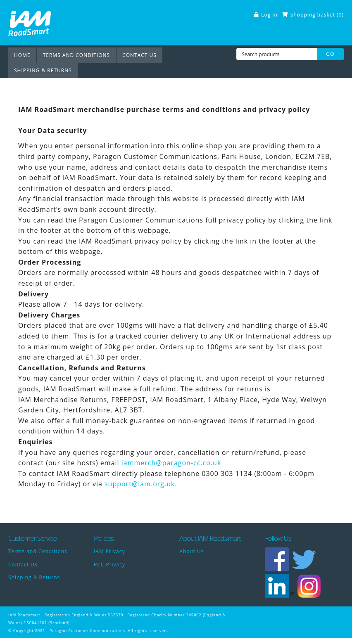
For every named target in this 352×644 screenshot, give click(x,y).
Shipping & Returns (43, 70)
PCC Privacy (109, 565)
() (340, 15)
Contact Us (139, 55)
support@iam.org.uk (140, 484)
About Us (191, 551)
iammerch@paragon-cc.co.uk (171, 463)
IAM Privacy (109, 551)
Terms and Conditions (77, 55)
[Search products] (277, 54)
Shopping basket (313, 15)
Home (22, 55)
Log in (269, 15)
